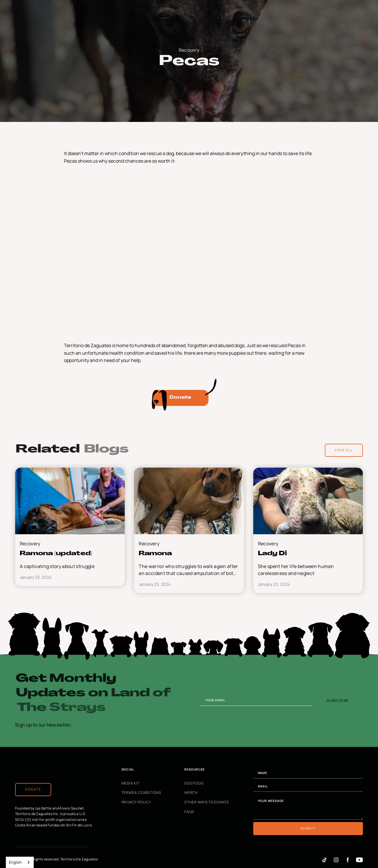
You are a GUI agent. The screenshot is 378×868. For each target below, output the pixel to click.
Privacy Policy (136, 802)
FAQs (189, 812)
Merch (191, 793)
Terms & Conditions (141, 793)
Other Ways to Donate (207, 802)
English (15, 862)
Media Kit (131, 783)
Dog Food (194, 783)
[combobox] (20, 862)
